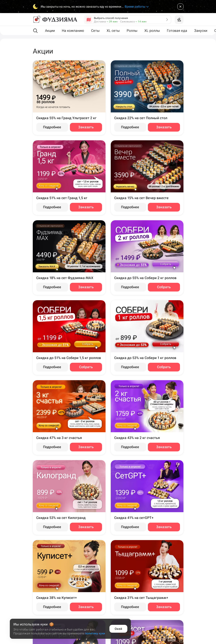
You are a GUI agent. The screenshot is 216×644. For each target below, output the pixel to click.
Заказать (86, 127)
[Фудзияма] (55, 20)
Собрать (164, 287)
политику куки (95, 633)
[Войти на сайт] (179, 20)
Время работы (137, 7)
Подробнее (52, 127)
